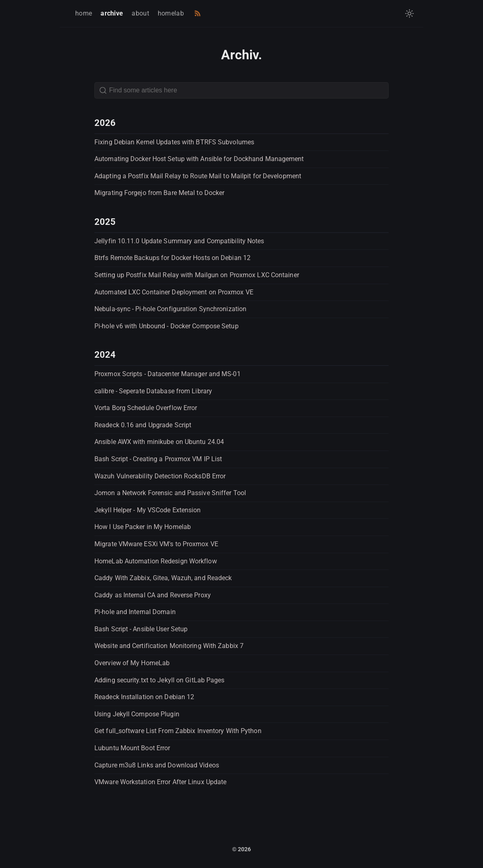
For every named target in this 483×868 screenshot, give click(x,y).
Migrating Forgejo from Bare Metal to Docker (159, 193)
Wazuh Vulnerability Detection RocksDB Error (160, 476)
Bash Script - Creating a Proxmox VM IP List (158, 459)
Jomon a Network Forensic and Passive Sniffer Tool (170, 493)
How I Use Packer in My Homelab (143, 527)
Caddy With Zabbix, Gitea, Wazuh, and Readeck (163, 578)
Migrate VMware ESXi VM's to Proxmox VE (156, 544)
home (84, 13)
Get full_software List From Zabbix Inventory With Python (178, 731)
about (140, 13)
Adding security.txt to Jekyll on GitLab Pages (160, 680)
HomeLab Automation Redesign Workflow (156, 561)
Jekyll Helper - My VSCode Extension (148, 510)
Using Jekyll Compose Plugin (137, 714)
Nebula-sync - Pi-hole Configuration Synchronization (170, 309)
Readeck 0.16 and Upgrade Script (143, 425)
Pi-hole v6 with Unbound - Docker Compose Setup (167, 326)
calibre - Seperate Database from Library (153, 391)
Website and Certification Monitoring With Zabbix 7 (169, 646)
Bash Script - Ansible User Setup (141, 629)
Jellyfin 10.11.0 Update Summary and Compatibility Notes (179, 241)
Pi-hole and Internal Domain (135, 612)
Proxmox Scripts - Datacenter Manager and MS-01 (168, 374)
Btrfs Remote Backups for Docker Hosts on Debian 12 (172, 258)
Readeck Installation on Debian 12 (144, 697)
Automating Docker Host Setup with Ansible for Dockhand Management (199, 159)
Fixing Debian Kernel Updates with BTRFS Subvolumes (174, 142)
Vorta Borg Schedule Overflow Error (146, 408)
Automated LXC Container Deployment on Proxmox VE (174, 292)
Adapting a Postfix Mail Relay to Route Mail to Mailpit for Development (198, 176)
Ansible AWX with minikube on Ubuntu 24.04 (159, 442)
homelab (171, 13)
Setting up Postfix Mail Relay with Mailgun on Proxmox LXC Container (197, 275)
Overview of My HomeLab (132, 663)
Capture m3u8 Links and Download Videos (157, 765)
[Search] (241, 90)
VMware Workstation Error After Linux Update (160, 782)
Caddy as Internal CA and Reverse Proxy (153, 595)
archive (112, 13)
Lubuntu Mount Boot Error (132, 748)
